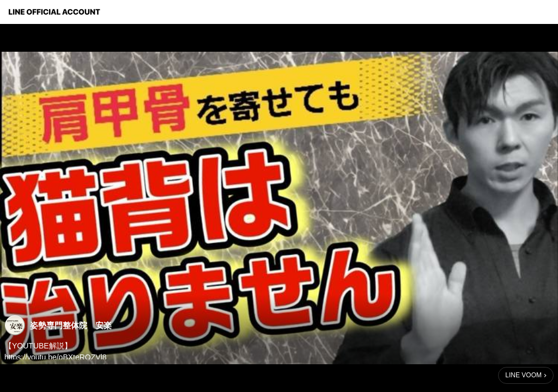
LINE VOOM (523, 375)
